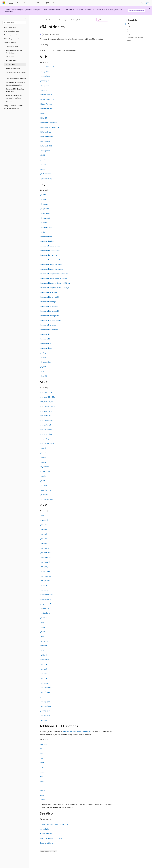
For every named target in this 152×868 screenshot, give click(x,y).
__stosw (43, 627)
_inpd (42, 762)
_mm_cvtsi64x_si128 (47, 406)
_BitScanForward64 (47, 99)
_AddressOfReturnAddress (49, 67)
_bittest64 (43, 118)
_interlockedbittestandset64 (50, 260)
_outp (42, 781)
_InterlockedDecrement (48, 292)
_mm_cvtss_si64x (46, 416)
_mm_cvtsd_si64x (46, 392)
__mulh (42, 481)
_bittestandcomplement (48, 123)
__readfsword (45, 562)
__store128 (44, 618)
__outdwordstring (46, 499)
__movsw (43, 462)
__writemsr (44, 720)
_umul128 (43, 646)
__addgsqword (45, 81)
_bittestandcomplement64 (49, 127)
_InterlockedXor (45, 343)
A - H (128, 26)
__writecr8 (43, 678)
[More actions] (110, 20)
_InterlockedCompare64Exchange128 (53, 278)
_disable (43, 155)
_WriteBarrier (45, 660)
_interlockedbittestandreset (50, 246)
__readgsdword (45, 571)
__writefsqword (45, 692)
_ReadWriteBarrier (46, 594)
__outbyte (43, 485)
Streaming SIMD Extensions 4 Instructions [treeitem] (16, 90)
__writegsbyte (45, 701)
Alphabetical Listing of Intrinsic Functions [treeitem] (16, 73)
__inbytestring (45, 199)
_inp (41, 753)
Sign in (147, 3)
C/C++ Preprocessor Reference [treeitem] (14, 39)
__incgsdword (45, 213)
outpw (42, 795)
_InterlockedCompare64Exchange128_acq (55, 283)
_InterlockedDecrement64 (49, 297)
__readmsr (43, 585)
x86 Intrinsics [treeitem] (10, 57)
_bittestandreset (45, 132)
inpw (41, 767)
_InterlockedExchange (48, 302)
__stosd (42, 632)
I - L (128, 29)
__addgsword (45, 85)
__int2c (42, 232)
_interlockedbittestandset (49, 255)
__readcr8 (43, 543)
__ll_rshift (43, 371)
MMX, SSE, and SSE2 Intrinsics (51, 838)
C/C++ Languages (64, 20)
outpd (42, 786)
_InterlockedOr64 (46, 339)
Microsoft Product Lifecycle (61, 9)
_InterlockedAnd (46, 236)
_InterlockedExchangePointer (50, 320)
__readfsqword (45, 557)
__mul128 (43, 476)
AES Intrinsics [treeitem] (10, 102)
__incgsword (44, 209)
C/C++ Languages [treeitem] (10, 27)
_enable (42, 169)
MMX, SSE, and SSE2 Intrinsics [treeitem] (16, 79)
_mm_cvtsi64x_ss (46, 411)
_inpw (42, 772)
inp (41, 749)
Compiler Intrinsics (79, 20)
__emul (42, 160)
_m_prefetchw (45, 471)
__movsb (43, 448)
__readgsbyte (44, 567)
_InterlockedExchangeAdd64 (50, 316)
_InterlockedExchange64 (49, 306)
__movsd (43, 453)
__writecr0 (43, 664)
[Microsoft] (4, 3)
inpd (41, 758)
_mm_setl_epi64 (46, 439)
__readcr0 (43, 525)
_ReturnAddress (45, 599)
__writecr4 (43, 673)
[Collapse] (26, 18)
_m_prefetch (44, 467)
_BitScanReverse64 (47, 109)
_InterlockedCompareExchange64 (52, 269)
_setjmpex (43, 744)
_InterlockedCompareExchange (51, 264)
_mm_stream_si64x (47, 443)
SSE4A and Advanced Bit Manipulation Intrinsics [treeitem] (14, 97)
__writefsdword (45, 687)
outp (41, 776)
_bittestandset (45, 141)
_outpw (42, 800)
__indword (43, 223)
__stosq (42, 636)
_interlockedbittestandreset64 (51, 250)
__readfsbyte (44, 548)
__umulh (43, 650)
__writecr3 (43, 669)
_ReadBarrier (44, 520)
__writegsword (45, 715)
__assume (43, 90)
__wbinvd (43, 655)
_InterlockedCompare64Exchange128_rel (55, 288)
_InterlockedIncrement (48, 325)
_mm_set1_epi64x (46, 434)
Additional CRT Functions (135, 38)
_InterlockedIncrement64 (49, 329)
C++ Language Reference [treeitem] (13, 35)
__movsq (43, 457)
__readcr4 (43, 539)
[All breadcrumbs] (42, 20)
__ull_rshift (44, 641)
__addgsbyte (44, 71)
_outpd (42, 790)
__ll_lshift (43, 367)
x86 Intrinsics (45, 829)
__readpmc (44, 590)
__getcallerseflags (46, 178)
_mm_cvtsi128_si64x (47, 397)
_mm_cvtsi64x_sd (46, 402)
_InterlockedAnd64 (47, 241)
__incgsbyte (44, 204)
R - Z (128, 35)
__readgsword (45, 580)
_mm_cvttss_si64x (46, 425)
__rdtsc (42, 515)
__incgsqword (45, 218)
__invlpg (43, 353)
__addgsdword (45, 76)
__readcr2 (43, 529)
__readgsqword (45, 576)
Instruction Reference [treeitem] (13, 68)
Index (128, 24)
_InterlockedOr (45, 334)
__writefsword (45, 697)
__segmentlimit (45, 604)
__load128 (43, 376)
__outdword (44, 495)
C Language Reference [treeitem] (11, 31)
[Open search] (142, 3)
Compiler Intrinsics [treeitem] (12, 46)
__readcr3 (43, 534)
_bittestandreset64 (46, 136)
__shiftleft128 (44, 608)
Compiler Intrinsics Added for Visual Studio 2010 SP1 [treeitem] (14, 107)
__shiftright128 (45, 613)
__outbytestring (45, 490)
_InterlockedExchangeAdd (49, 311)
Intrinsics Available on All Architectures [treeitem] (14, 52)
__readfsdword (45, 553)
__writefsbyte (44, 683)
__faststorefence (46, 174)
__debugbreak (45, 150)
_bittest (42, 113)
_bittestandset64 (46, 146)
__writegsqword (45, 711)
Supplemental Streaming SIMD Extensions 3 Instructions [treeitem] (16, 84)
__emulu (43, 164)
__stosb (42, 622)
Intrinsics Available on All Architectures (77, 732)
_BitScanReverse (46, 104)
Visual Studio (50, 20)
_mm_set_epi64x (46, 429)
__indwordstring (46, 227)
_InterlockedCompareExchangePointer (54, 274)
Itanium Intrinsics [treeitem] (12, 61)
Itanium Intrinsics (46, 834)
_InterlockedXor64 (46, 348)
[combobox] (14, 23)
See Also (129, 40)
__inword (43, 357)
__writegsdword (45, 706)
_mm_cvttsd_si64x (46, 420)
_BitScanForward (46, 95)
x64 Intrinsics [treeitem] (10, 64)
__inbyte (43, 195)
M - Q (129, 32)
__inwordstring (45, 362)
